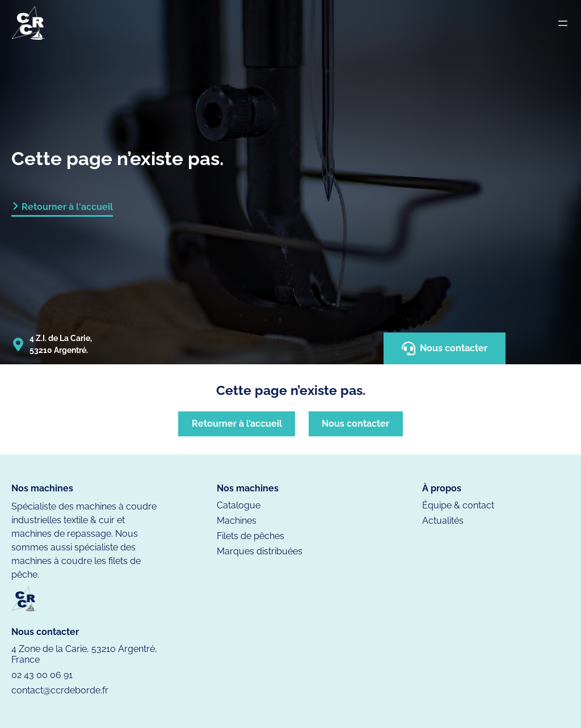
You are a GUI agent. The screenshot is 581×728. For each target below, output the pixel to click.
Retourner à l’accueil (237, 424)
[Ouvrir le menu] (563, 23)
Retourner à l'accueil (67, 207)
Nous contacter (445, 348)
